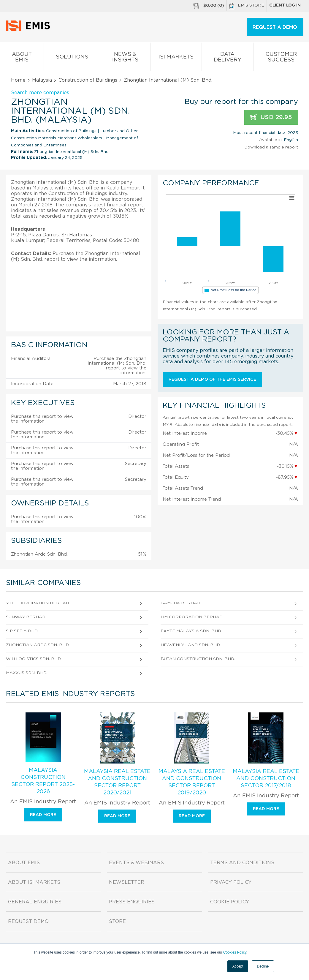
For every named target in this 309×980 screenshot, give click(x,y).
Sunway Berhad (26, 617)
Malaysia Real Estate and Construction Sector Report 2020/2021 (117, 782)
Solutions (72, 58)
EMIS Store (247, 6)
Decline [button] (263, 966)
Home (18, 80)
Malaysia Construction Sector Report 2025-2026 (43, 781)
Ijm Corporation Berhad (192, 617)
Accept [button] (238, 966)
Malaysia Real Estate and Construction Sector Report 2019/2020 (192, 782)
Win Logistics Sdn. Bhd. (34, 659)
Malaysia (42, 80)
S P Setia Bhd (22, 631)
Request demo (28, 921)
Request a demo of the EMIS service (212, 380)
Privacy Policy (231, 882)
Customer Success (281, 58)
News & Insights (125, 58)
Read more (43, 815)
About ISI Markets (34, 882)
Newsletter (127, 882)
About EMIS (22, 58)
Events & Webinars (136, 863)
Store (117, 921)
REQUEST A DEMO (275, 27)
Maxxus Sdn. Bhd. (27, 673)
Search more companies (40, 93)
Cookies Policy (235, 952)
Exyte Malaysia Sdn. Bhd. (191, 631)
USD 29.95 (271, 117)
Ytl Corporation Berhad (38, 603)
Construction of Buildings (88, 80)
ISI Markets (176, 58)
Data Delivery (228, 58)
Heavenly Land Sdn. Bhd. (191, 645)
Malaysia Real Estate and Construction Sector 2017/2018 (266, 779)
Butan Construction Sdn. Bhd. (198, 659)
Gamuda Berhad (180, 603)
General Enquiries (35, 902)
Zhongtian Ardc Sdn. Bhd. (38, 645)
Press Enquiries (132, 902)
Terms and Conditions (242, 863)
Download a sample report (271, 147)
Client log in (285, 5)
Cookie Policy (230, 902)
